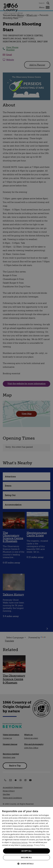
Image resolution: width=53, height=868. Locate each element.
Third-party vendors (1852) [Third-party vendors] (25, 829)
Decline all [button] (26, 857)
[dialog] (26, 837)
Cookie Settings (27, 845)
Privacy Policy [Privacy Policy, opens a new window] (39, 845)
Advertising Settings (20, 842)
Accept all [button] (26, 851)
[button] (26, 863)
